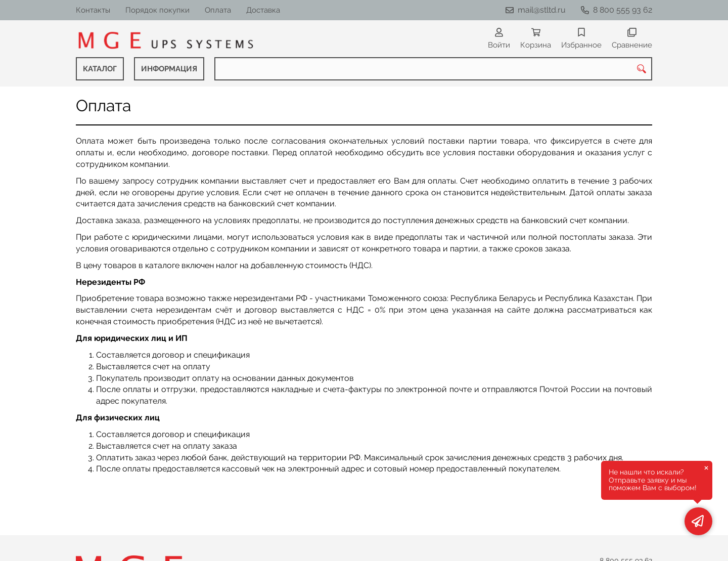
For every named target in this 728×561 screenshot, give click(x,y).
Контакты (93, 10)
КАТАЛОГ (100, 69)
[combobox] (433, 69)
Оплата (218, 10)
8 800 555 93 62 (623, 10)
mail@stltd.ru (542, 10)
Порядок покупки (157, 10)
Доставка (263, 10)
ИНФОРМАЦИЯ (169, 69)
